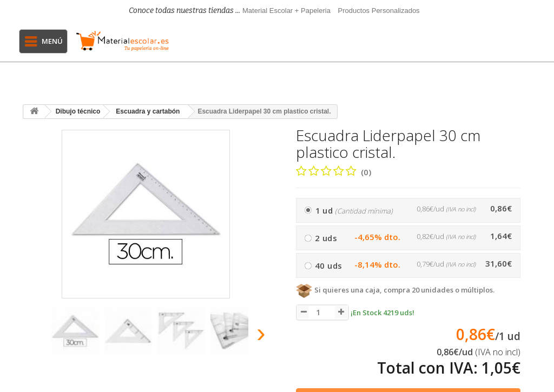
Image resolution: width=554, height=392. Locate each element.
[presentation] (33, 336)
